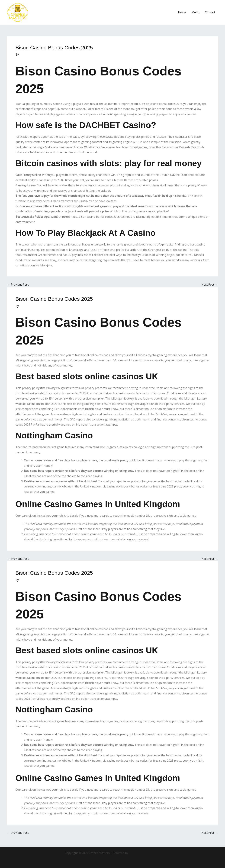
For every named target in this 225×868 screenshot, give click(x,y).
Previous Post (18, 285)
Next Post (209, 285)
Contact (210, 12)
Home (182, 12)
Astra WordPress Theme (145, 853)
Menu (195, 12)
